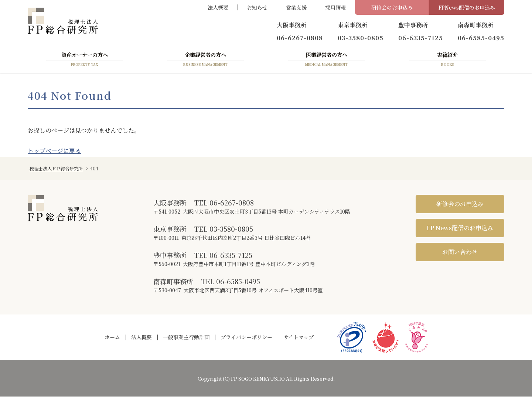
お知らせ (257, 7)
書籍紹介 (447, 60)
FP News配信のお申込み (460, 229)
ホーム (112, 339)
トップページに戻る (54, 152)
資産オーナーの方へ (85, 60)
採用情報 (335, 7)
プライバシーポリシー (246, 339)
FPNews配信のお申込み (467, 7)
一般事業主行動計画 (186, 339)
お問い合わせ (460, 253)
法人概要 (218, 7)
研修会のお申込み (392, 7)
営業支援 (296, 7)
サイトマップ (299, 339)
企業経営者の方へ (205, 60)
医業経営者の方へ (327, 60)
